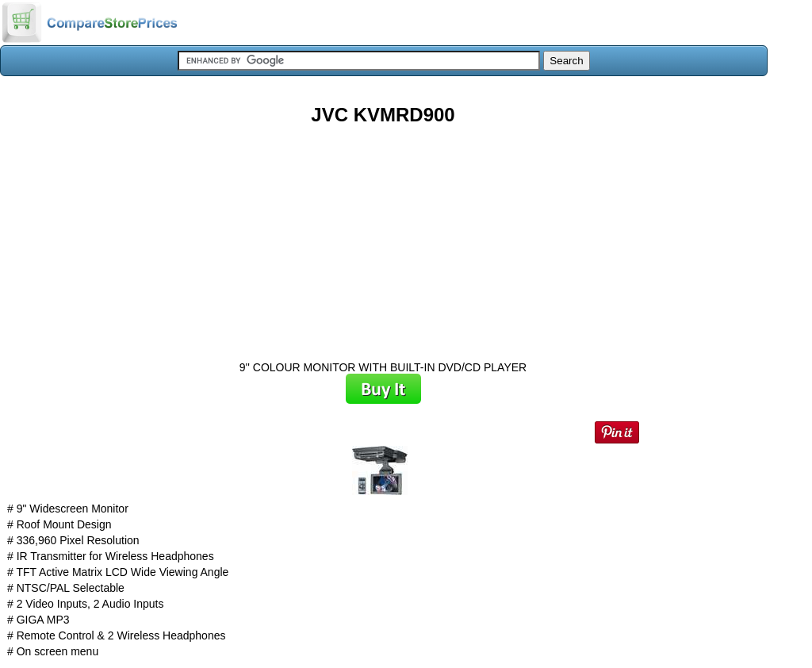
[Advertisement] (383, 237)
